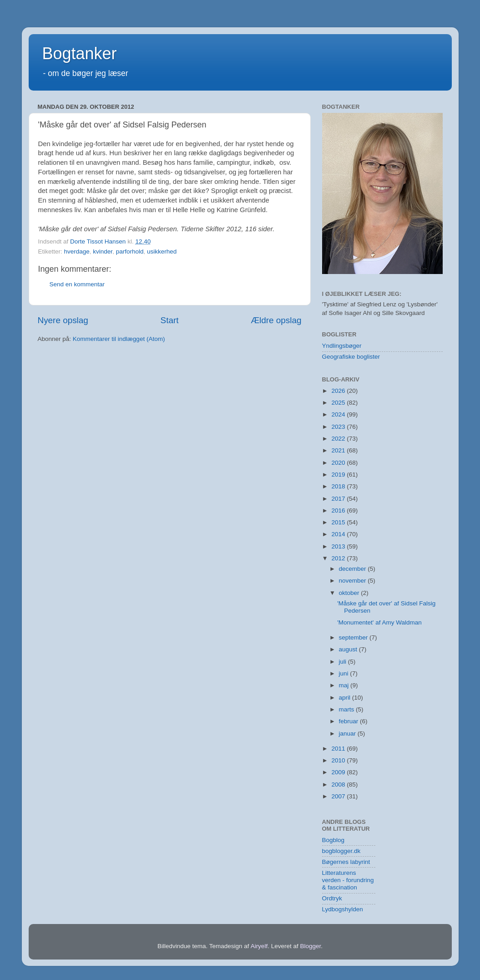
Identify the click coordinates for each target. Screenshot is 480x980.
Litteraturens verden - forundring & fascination (348, 880)
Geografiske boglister (351, 357)
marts (348, 709)
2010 (339, 760)
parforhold (130, 251)
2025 (339, 403)
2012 (339, 558)
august (349, 649)
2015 (339, 522)
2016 (339, 510)
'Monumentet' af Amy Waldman (379, 622)
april (346, 698)
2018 (339, 486)
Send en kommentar (77, 284)
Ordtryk (332, 898)
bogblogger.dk (341, 851)
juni (345, 673)
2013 (339, 546)
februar (350, 721)
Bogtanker (80, 53)
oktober (350, 593)
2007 (339, 796)
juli (344, 662)
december (354, 569)
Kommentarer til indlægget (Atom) (119, 339)
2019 (339, 475)
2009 (339, 772)
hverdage (77, 251)
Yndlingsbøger (342, 346)
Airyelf (259, 946)
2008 (339, 785)
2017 (339, 499)
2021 (339, 450)
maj (345, 685)
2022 (339, 439)
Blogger (310, 946)
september (354, 637)
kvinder (103, 251)
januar (348, 734)
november (354, 581)
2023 (339, 427)
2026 (339, 391)
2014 (339, 534)
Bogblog (333, 840)
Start (170, 320)
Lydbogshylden (343, 909)
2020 (339, 463)
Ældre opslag (276, 320)
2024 (339, 414)
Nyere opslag (63, 320)
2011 (339, 749)
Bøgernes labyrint (346, 862)
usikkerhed (162, 251)
